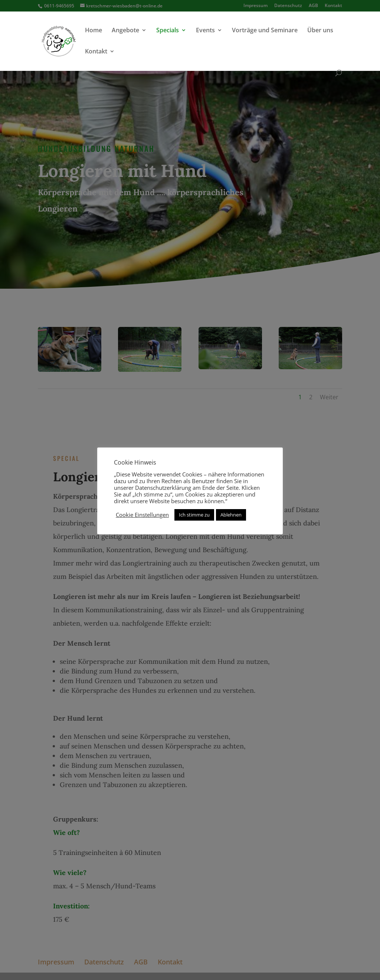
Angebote (125, 31)
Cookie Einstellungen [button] (142, 515)
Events (205, 31)
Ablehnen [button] (231, 515)
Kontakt (96, 52)
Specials (168, 31)
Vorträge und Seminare (265, 31)
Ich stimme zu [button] (194, 515)
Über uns (320, 31)
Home (94, 31)
